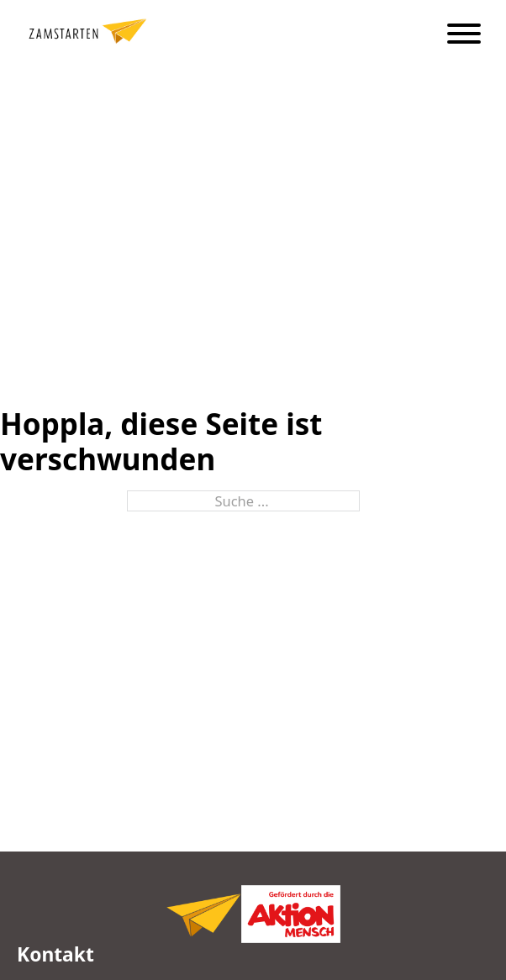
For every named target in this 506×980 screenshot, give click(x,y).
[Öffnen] (464, 34)
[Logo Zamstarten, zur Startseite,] (203, 905)
